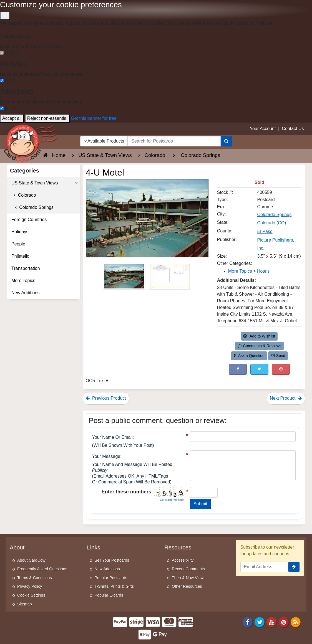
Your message (106, 456)
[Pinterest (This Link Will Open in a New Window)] (281, 369)
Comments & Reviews (259, 346)
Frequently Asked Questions (42, 569)
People (18, 244)
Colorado (24, 195)
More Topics (23, 281)
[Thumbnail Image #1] (125, 278)
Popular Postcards (111, 578)
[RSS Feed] (296, 622)
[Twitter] (260, 622)
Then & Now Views (189, 578)
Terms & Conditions (35, 578)
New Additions (25, 293)
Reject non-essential (47, 118)
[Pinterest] (284, 622)
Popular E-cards (109, 595)
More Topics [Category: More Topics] (240, 271)
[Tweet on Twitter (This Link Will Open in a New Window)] (259, 369)
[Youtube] (272, 622)
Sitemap (25, 604)
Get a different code (172, 500)
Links (94, 547)
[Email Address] (265, 567)
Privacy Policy (30, 586)
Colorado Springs (32, 207)
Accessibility (183, 560)
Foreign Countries (29, 220)
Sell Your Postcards (112, 560)
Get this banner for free (94, 118)
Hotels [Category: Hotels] (263, 271)
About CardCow (31, 560)
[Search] (226, 141)
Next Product (286, 398)
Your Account (263, 129)
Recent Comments (188, 569)
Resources (178, 547)
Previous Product (106, 398)
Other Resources (187, 586)
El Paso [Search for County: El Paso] (265, 231)
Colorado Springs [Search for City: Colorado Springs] (275, 215)
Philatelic (20, 256)
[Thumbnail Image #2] (170, 278)
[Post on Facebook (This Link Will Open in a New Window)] (238, 369)
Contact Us (293, 129)
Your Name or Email (112, 437)
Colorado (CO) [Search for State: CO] (272, 223)
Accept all (12, 118)
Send (278, 356)
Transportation (26, 268)
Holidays (20, 232)
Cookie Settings (31, 595)
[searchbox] (174, 141)
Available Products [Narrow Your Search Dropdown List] (104, 141)
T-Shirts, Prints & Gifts (114, 586)
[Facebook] (248, 622)
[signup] (294, 567)
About (17, 547)
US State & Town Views (44, 183)
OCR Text (95, 381)
